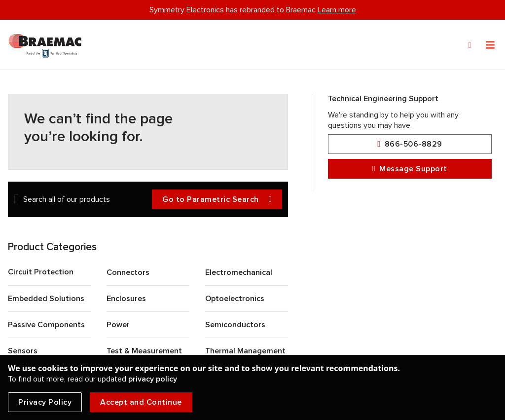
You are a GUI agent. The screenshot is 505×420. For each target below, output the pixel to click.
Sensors (23, 351)
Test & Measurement (144, 351)
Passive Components (46, 325)
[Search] (470, 45)
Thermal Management (245, 351)
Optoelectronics (235, 299)
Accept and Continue (141, 402)
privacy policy (153, 379)
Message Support (410, 169)
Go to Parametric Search (217, 200)
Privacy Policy (45, 402)
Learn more (337, 10)
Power (118, 325)
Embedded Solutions (46, 299)
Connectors (128, 272)
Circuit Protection (41, 272)
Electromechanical (239, 272)
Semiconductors (235, 325)
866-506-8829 (410, 144)
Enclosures (126, 299)
